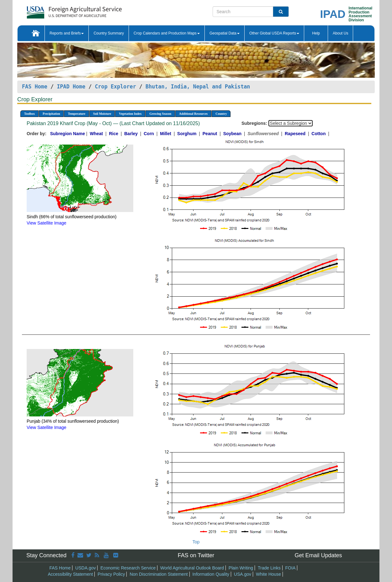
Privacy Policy (111, 574)
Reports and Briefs (67, 33)
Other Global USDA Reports (274, 33)
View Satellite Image (47, 223)
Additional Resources (193, 114)
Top (196, 542)
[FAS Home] (58, 10)
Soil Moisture (102, 114)
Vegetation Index (130, 114)
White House (268, 574)
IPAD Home (71, 87)
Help (316, 33)
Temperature (77, 114)
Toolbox (29, 114)
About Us (340, 33)
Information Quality (211, 574)
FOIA (291, 568)
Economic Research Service (128, 568)
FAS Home (35, 87)
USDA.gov (85, 568)
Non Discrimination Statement (159, 574)
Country (221, 114)
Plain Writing (241, 568)
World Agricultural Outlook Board (192, 568)
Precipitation (51, 114)
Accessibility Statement (71, 574)
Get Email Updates (318, 555)
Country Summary (109, 33)
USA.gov (243, 574)
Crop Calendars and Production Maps (167, 33)
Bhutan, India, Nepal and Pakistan (198, 87)
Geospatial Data (225, 33)
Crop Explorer (115, 87)
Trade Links (269, 568)
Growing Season (160, 114)
